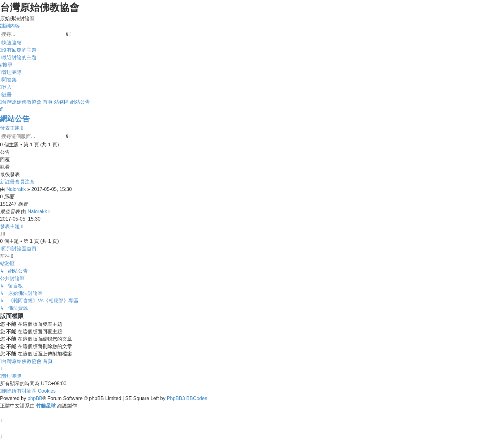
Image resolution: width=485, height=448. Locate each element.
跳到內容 (10, 26)
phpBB (35, 398)
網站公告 (15, 119)
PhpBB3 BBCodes (187, 398)
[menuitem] (18, 50)
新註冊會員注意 (17, 182)
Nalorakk (16, 189)
